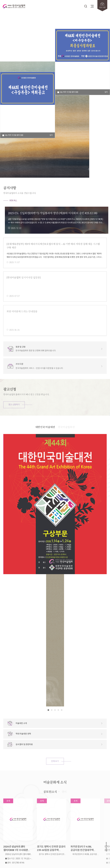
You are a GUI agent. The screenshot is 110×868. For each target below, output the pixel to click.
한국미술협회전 (66, 437)
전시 (64, 710)
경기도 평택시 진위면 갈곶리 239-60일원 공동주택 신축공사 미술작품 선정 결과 (51, 767)
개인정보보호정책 (26, 828)
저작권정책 (15, 828)
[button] (90, 169)
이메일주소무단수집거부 (42, 828)
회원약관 (6, 828)
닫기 (106, 92)
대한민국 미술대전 (45, 437)
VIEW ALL (13, 200)
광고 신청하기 (14, 405)
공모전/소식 (50, 710)
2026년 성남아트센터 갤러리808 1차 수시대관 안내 (16, 767)
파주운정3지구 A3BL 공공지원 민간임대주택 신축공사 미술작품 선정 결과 (85, 767)
